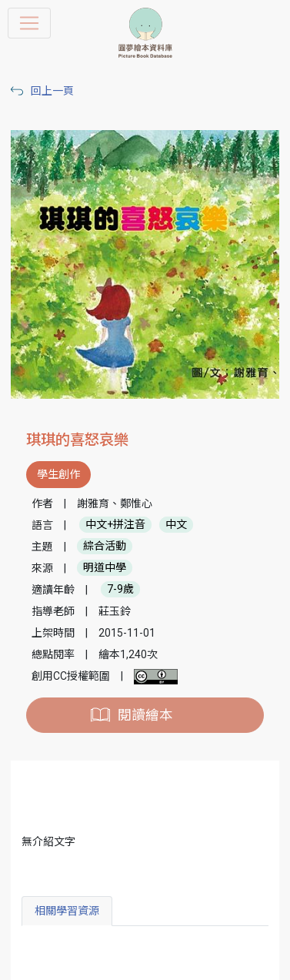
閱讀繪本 (145, 715)
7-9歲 (120, 590)
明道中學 (105, 568)
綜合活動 (105, 547)
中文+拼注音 (115, 525)
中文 (176, 525)
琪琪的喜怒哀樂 (77, 440)
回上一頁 (52, 91)
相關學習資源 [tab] (67, 911)
